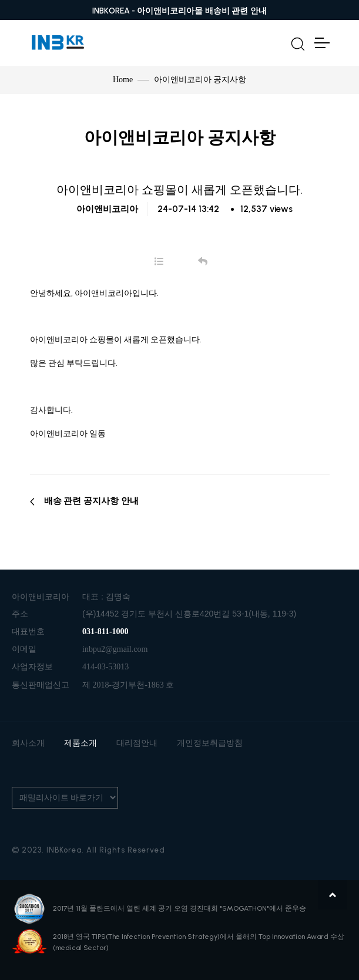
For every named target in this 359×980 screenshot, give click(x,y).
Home (123, 80)
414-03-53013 (105, 667)
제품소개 (80, 743)
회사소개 (28, 743)
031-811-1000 (105, 632)
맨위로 (333, 895)
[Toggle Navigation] (321, 43)
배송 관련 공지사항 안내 (84, 501)
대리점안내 (137, 743)
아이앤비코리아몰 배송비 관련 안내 (202, 11)
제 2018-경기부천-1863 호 (128, 685)
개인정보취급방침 (210, 743)
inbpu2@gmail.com (115, 649)
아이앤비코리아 (107, 209)
